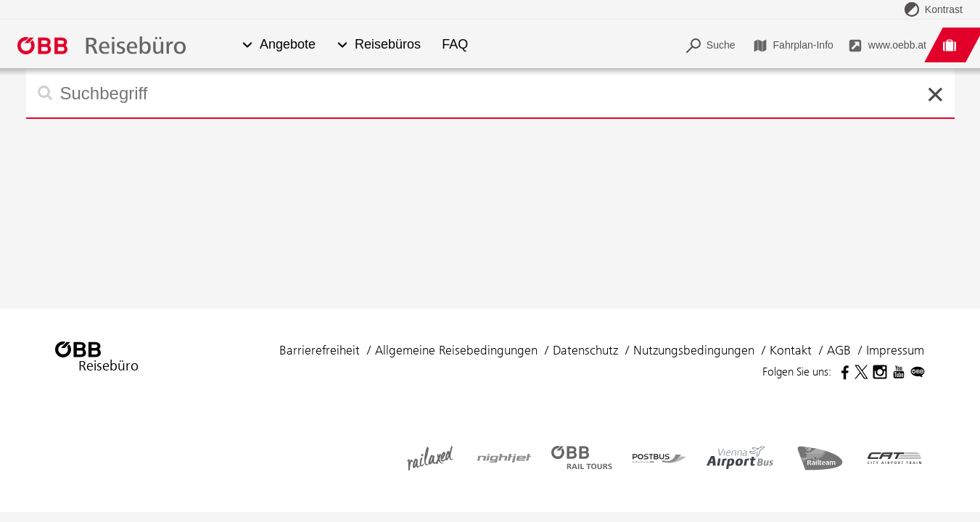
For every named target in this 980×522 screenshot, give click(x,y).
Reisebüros (388, 45)
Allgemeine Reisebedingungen (456, 350)
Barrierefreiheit (320, 350)
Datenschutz (585, 350)
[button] (247, 45)
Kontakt (791, 350)
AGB (839, 350)
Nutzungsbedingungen (694, 350)
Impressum (895, 350)
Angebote (288, 45)
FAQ (455, 45)
